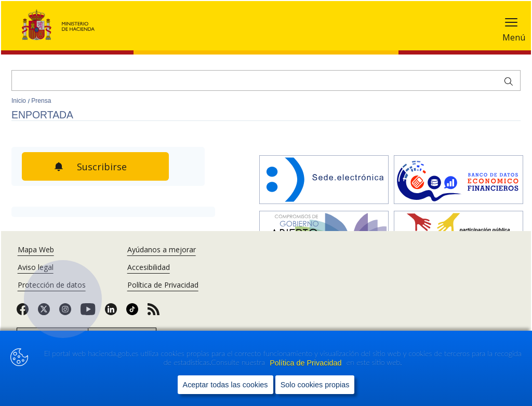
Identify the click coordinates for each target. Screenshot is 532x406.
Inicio (19, 101)
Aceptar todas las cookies (225, 387)
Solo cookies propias (315, 387)
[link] (23, 313)
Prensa (41, 101)
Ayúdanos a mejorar (162, 249)
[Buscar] (266, 80)
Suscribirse (115, 167)
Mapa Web (36, 249)
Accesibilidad (149, 267)
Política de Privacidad (307, 366)
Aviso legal (36, 267)
